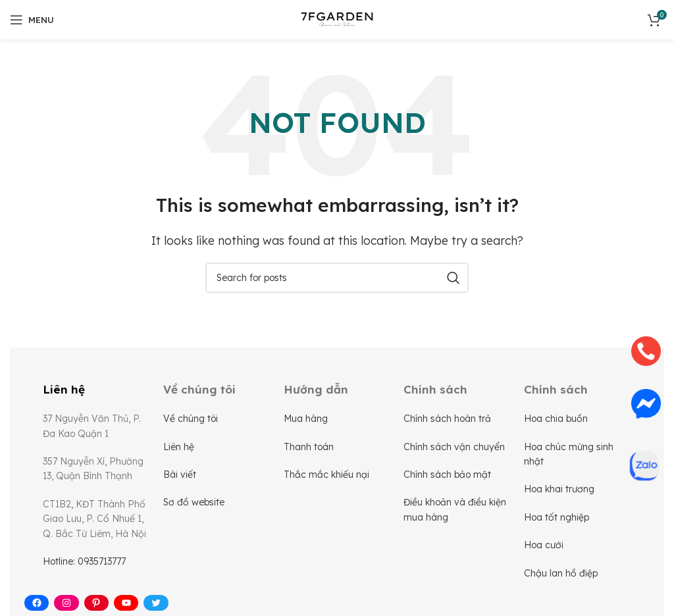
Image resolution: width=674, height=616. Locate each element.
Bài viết (180, 475)
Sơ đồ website (194, 502)
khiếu (344, 475)
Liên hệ (179, 447)
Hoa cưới (544, 545)
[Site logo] (337, 18)
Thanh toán (309, 447)
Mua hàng (306, 419)
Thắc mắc (307, 475)
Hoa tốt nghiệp (557, 517)
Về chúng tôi (191, 419)
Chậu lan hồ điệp (561, 573)
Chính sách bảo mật (447, 475)
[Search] (337, 278)
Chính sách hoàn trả (447, 419)
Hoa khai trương (559, 489)
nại (363, 475)
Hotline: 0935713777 (84, 561)
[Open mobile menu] (32, 20)
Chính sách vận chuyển (454, 447)
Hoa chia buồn (556, 419)
